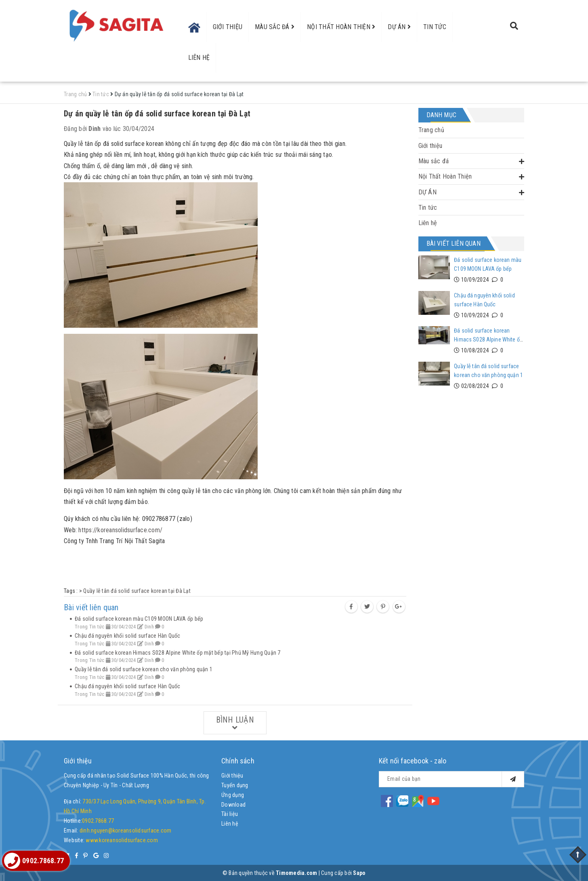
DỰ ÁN (399, 27)
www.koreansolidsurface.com (122, 840)
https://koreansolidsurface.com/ (120, 530)
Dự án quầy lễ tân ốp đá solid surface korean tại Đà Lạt (157, 114)
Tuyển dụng (235, 785)
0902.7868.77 (98, 821)
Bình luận (235, 723)
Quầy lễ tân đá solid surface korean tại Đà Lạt (137, 591)
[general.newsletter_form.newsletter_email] (451, 779)
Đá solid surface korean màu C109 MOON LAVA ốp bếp (139, 619)
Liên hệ (199, 58)
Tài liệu (230, 814)
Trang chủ (431, 130)
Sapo (359, 873)
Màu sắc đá (275, 27)
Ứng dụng (233, 795)
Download (233, 805)
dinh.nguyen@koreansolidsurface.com (126, 830)
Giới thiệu (228, 27)
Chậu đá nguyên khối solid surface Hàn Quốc (128, 636)
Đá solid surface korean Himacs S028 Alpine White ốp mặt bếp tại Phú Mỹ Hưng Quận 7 (178, 653)
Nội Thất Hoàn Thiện (341, 27)
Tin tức (435, 27)
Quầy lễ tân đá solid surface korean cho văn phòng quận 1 (144, 669)
